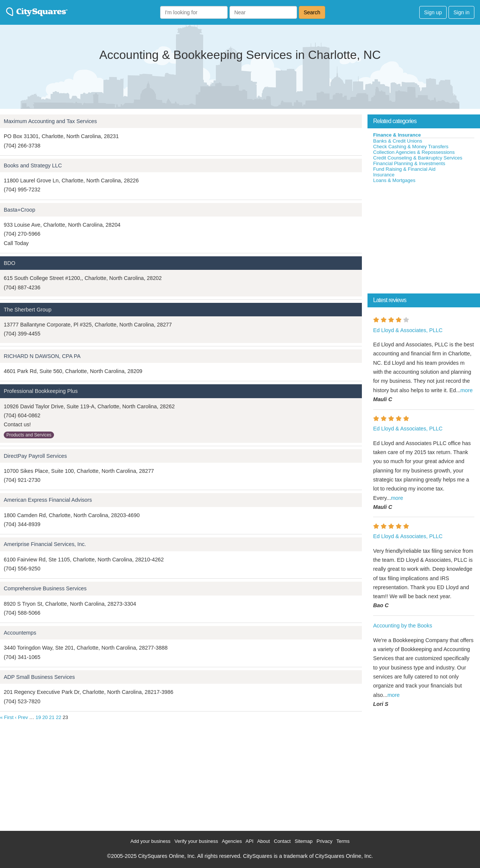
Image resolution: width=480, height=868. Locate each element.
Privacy (325, 841)
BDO (10, 263)
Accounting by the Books (403, 626)
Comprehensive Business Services (45, 588)
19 (38, 717)
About (264, 841)
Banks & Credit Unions (398, 141)
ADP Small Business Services (39, 677)
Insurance (384, 175)
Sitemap (304, 841)
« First (7, 717)
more (467, 390)
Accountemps (20, 633)
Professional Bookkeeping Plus (41, 391)
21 (52, 717)
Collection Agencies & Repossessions (414, 152)
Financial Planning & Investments (409, 163)
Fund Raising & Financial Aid (404, 169)
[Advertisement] (424, 240)
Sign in (461, 12)
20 (45, 717)
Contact (282, 841)
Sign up (433, 12)
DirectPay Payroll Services (35, 456)
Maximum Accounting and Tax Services (50, 121)
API (250, 841)
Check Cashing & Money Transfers (411, 147)
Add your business (151, 841)
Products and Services (29, 435)
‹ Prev (22, 717)
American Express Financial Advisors (48, 500)
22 (58, 717)
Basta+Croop (19, 210)
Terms (343, 841)
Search (312, 12)
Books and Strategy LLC (33, 165)
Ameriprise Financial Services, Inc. (45, 544)
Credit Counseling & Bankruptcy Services (418, 158)
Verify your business (196, 841)
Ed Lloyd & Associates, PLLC (408, 330)
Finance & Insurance (397, 135)
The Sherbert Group (28, 310)
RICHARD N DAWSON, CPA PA (42, 356)
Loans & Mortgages (394, 180)
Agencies (232, 841)
